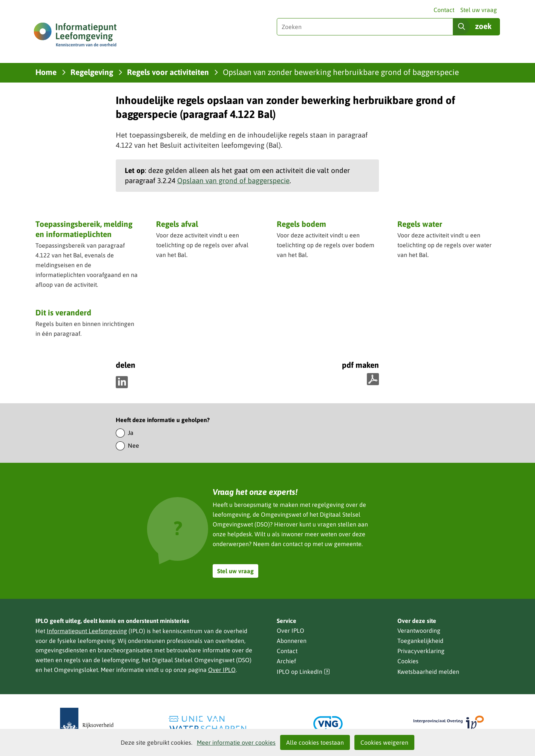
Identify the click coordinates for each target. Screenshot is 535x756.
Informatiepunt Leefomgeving (87, 631)
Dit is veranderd (63, 312)
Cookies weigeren (384, 742)
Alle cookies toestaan (315, 742)
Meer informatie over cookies (236, 742)
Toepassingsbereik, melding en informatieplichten (84, 229)
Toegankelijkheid (420, 641)
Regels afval (177, 224)
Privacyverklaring (421, 651)
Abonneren (292, 641)
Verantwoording (419, 631)
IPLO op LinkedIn (304, 672)
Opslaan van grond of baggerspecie (233, 181)
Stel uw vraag (479, 10)
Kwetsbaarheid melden (428, 672)
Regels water (420, 224)
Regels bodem (301, 224)
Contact (444, 10)
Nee (133, 445)
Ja (131, 433)
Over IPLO (222, 670)
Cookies (408, 661)
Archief (286, 661)
